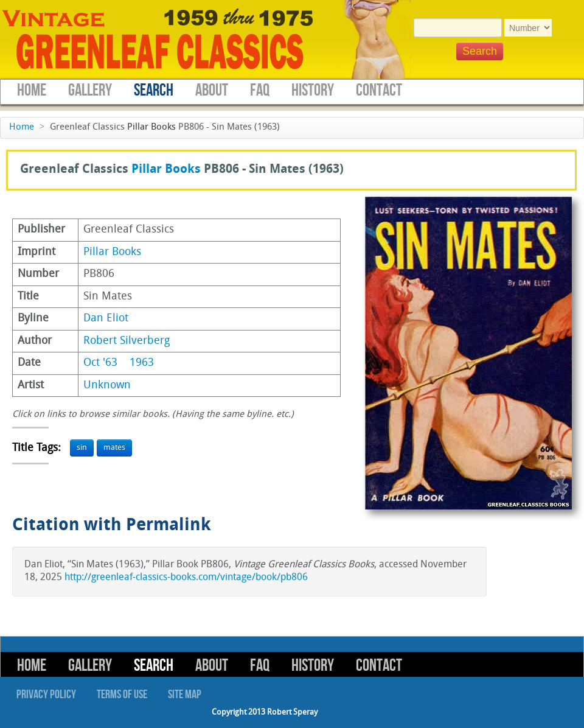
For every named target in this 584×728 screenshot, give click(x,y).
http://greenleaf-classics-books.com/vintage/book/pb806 (186, 578)
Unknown (107, 386)
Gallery (90, 90)
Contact (379, 90)
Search (154, 90)
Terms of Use (122, 695)
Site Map (185, 695)
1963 (142, 363)
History (313, 90)
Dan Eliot (106, 319)
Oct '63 (100, 363)
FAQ (260, 90)
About (212, 90)
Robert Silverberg (127, 341)
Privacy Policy (46, 695)
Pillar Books (151, 128)
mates (114, 448)
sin (82, 448)
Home (32, 90)
